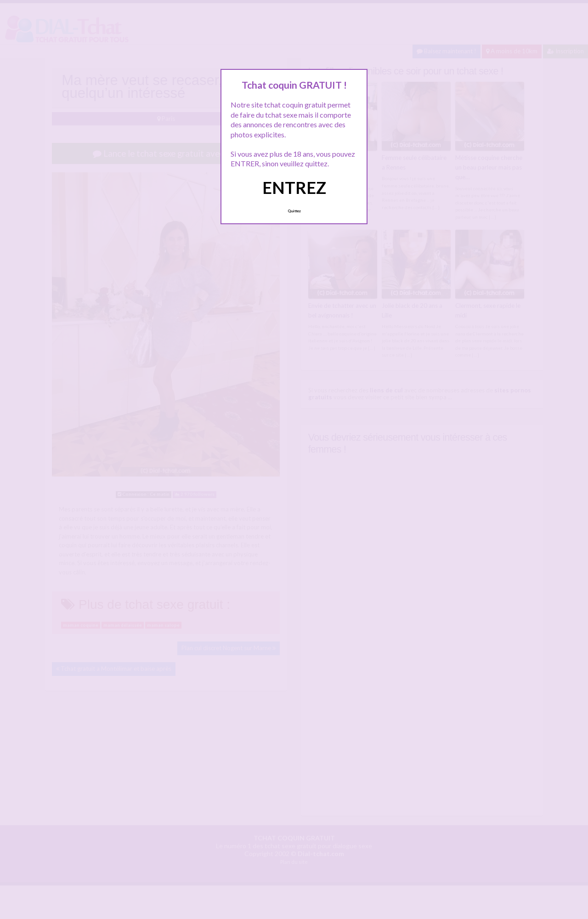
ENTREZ (294, 187)
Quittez (294, 211)
